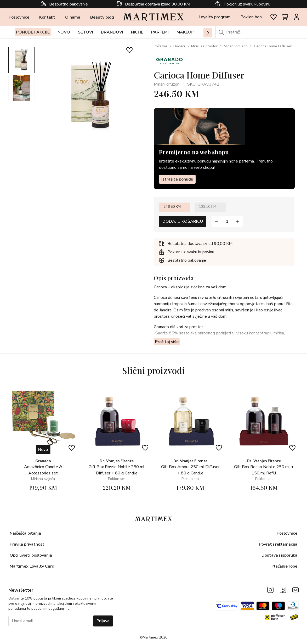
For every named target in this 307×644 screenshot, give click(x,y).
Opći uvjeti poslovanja (31, 555)
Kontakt (47, 17)
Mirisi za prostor (204, 46)
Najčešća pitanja (25, 533)
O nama (73, 17)
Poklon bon (251, 17)
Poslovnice (19, 17)
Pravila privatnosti (28, 544)
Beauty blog (102, 17)
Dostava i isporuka (279, 555)
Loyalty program (215, 17)
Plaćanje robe (284, 566)
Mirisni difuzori (236, 46)
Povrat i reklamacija (278, 544)
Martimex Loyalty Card (32, 566)
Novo (64, 32)
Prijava (103, 621)
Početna (160, 46)
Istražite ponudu (177, 179)
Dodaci (179, 46)
